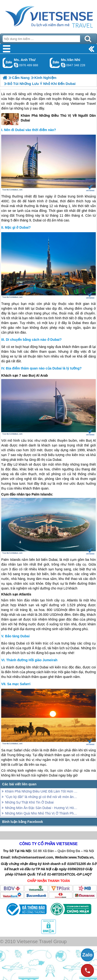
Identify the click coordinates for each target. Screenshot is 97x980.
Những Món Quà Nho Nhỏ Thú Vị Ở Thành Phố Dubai (41, 813)
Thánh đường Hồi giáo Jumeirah (32, 660)
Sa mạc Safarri (19, 684)
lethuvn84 (16, 65)
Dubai (62, 196)
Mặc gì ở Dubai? (18, 227)
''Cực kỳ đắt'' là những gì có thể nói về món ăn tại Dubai (41, 797)
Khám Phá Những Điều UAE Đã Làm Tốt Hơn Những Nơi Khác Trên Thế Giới (41, 791)
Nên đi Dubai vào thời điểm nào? (30, 130)
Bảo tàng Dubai (17, 636)
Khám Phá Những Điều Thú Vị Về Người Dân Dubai (48, 119)
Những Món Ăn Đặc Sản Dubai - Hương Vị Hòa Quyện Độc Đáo (41, 808)
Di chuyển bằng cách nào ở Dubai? (34, 340)
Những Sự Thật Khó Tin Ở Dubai (29, 802)
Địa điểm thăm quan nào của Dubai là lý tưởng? (44, 368)
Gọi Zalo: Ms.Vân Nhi (55, 63)
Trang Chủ (48, 16)
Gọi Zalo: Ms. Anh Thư (8, 63)
